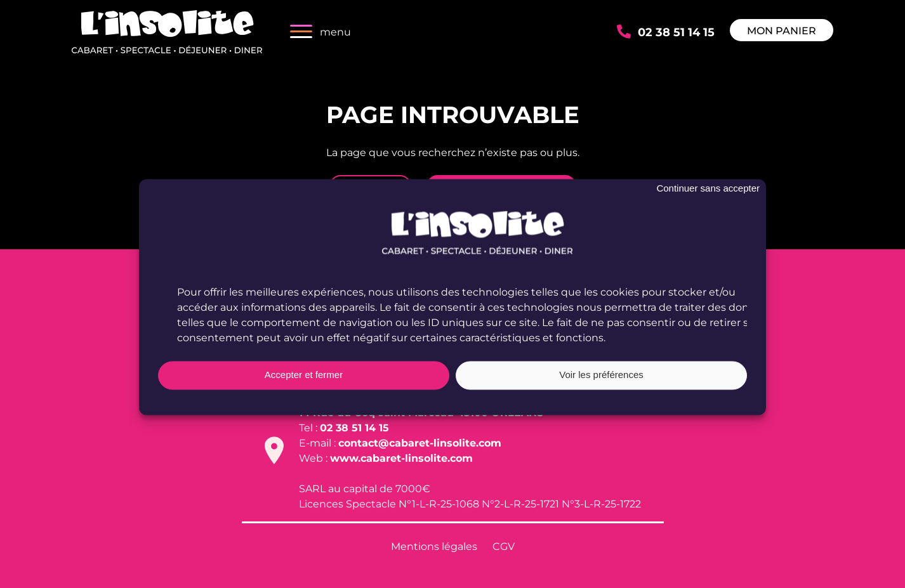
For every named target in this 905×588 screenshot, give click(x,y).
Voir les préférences (601, 382)
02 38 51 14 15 (676, 31)
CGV (504, 546)
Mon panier (782, 30)
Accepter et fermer (304, 382)
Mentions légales (434, 546)
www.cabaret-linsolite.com (401, 458)
